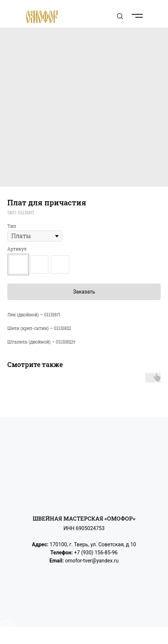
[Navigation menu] (154, 16)
